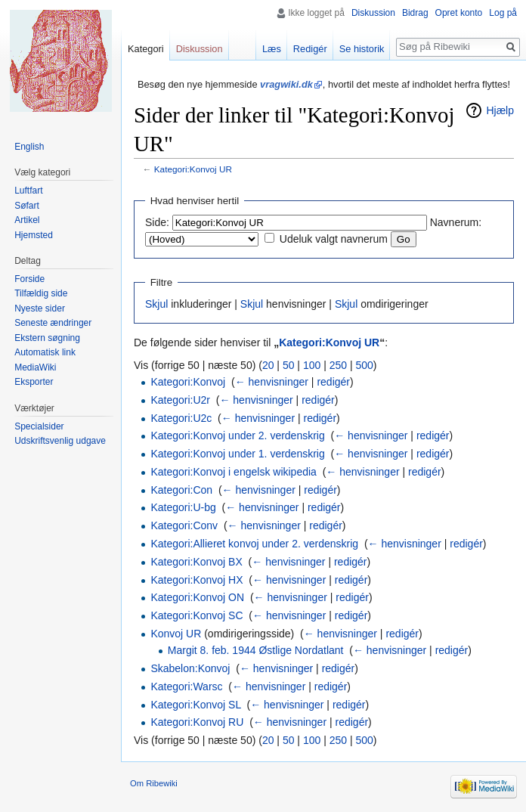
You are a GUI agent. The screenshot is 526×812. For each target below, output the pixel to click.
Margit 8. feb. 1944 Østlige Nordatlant (256, 650)
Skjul (156, 304)
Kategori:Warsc (186, 686)
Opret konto (459, 13)
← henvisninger (272, 382)
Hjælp (500, 110)
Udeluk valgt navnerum (334, 239)
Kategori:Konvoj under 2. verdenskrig (237, 435)
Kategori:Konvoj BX (196, 562)
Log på (503, 13)
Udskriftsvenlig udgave (60, 441)
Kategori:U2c (181, 418)
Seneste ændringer (53, 323)
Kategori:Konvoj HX (196, 580)
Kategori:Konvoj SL (195, 705)
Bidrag (415, 13)
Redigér (310, 49)
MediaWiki (35, 367)
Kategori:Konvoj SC (196, 615)
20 (268, 365)
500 (364, 365)
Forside (29, 279)
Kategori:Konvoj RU (197, 722)
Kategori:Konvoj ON (197, 597)
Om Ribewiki (154, 783)
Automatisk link (45, 352)
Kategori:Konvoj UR (193, 169)
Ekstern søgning (47, 338)
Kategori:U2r (180, 400)
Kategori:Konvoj (188, 382)
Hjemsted (34, 235)
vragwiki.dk (286, 84)
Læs (272, 49)
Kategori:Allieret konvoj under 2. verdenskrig (254, 544)
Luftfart (28, 191)
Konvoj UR (176, 634)
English (29, 147)
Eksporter (34, 382)
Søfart (27, 206)
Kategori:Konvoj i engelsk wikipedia (233, 472)
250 (338, 365)
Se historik (362, 49)
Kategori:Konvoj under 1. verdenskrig (237, 454)
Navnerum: (456, 222)
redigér (333, 382)
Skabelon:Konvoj (190, 668)
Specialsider (39, 426)
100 (312, 365)
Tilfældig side (41, 293)
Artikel (27, 220)
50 (289, 365)
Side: (157, 222)
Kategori (146, 49)
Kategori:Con (181, 490)
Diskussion (373, 13)
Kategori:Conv (184, 525)
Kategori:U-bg (183, 507)
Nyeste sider (40, 308)
